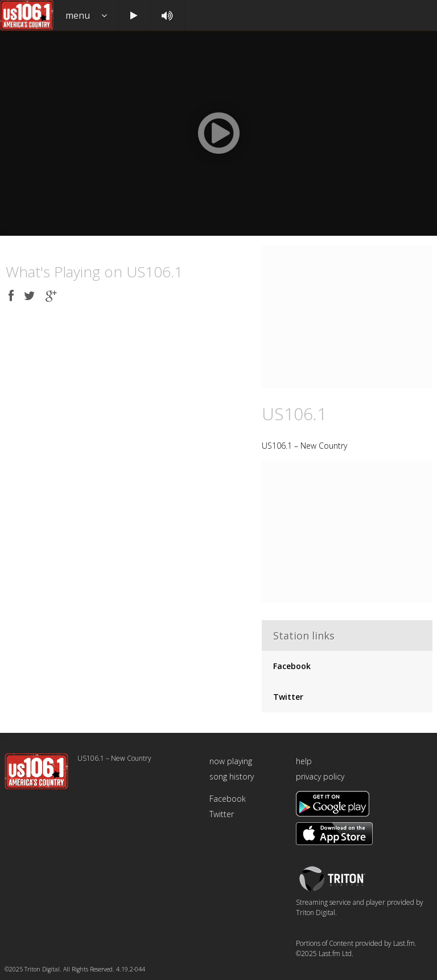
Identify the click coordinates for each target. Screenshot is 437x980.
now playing (231, 761)
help (304, 761)
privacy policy (320, 776)
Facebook (292, 666)
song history (232, 776)
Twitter (288, 697)
